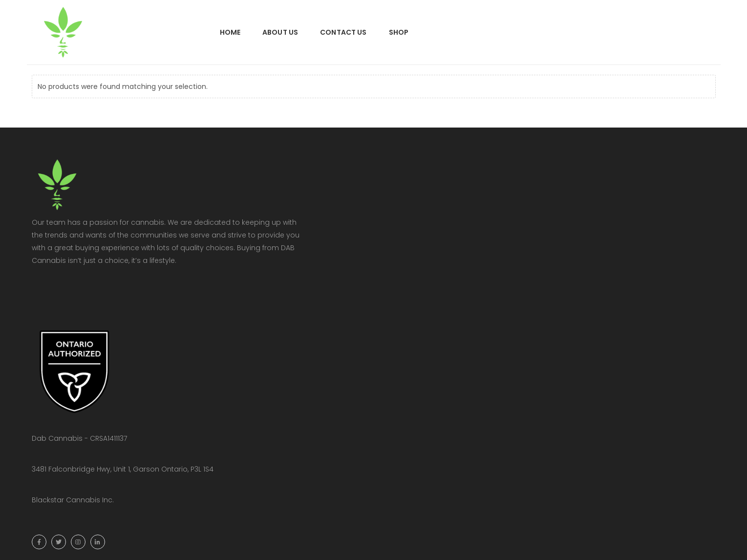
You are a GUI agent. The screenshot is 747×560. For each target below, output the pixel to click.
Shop (399, 32)
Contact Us (343, 32)
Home (230, 32)
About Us (280, 32)
